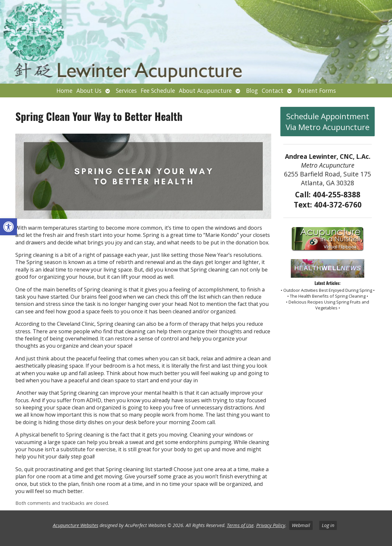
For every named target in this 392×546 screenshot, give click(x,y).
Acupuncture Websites (76, 525)
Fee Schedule (158, 91)
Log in (328, 525)
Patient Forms (317, 91)
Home (64, 91)
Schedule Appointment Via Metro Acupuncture (328, 122)
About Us (89, 91)
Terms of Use (240, 525)
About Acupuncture (205, 91)
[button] (8, 227)
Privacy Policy (271, 525)
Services (126, 91)
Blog (252, 91)
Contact (273, 91)
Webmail (301, 525)
